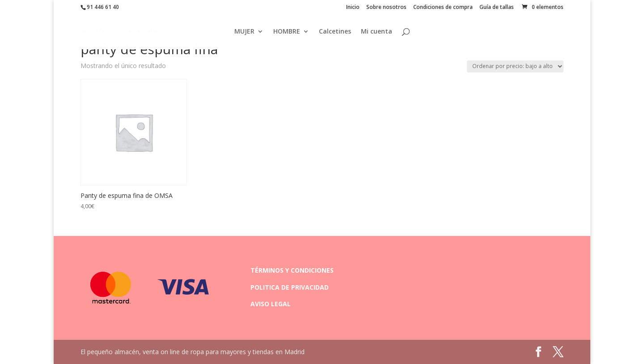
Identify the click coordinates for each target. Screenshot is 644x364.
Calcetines (335, 32)
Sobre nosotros (386, 8)
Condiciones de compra (443, 8)
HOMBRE (287, 32)
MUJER (244, 32)
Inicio (353, 8)
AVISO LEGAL (271, 304)
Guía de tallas (497, 8)
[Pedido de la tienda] (515, 66)
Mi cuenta (377, 32)
